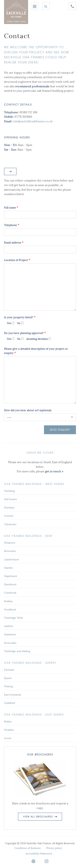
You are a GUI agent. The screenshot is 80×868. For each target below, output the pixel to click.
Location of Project (17, 260)
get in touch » (54, 471)
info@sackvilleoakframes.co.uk (33, 121)
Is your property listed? (20, 317)
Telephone (12, 225)
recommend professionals (32, 86)
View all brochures (40, 817)
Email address (14, 242)
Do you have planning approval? (25, 333)
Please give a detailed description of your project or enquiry (36, 351)
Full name (11, 207)
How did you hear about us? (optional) (28, 410)
